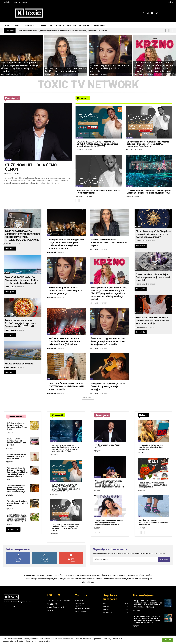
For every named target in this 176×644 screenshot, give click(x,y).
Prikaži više (88, 398)
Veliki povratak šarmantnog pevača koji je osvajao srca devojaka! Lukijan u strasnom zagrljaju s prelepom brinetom (63, 31)
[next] (171, 31)
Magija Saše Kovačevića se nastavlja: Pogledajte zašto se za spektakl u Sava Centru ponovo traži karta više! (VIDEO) (65, 448)
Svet (140, 441)
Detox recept (16, 416)
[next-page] (81, 201)
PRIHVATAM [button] (167, 640)
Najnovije (88, 208)
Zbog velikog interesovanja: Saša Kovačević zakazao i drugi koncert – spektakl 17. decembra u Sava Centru (148, 144)
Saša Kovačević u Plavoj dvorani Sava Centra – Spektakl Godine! (98, 192)
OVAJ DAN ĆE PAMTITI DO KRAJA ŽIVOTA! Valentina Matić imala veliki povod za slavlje (66, 386)
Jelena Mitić (5, 74)
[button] (157, 13)
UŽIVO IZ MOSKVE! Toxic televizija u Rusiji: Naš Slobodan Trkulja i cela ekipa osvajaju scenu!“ (149, 192)
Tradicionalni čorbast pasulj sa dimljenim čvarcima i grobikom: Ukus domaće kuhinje (16, 489)
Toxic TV (100, 579)
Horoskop (165, 208)
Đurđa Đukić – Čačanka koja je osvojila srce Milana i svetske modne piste (151, 447)
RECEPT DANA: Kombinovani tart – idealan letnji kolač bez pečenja (17, 442)
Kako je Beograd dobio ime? (19, 364)
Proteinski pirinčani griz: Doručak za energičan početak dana (17, 456)
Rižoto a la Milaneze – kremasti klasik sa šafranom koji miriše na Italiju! (17, 426)
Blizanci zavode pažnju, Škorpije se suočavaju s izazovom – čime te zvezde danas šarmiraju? (153, 234)
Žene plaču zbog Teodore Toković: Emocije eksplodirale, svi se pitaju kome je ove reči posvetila (108, 341)
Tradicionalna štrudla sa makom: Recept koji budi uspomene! (17, 503)
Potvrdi (164, 559)
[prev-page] (77, 201)
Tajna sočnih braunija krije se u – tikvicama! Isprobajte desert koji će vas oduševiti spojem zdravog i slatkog (17, 472)
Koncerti (83, 98)
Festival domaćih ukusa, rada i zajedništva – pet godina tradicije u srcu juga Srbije (153, 485)
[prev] (167, 31)
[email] (125, 559)
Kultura (10, 208)
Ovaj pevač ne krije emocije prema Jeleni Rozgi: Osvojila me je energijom (108, 386)
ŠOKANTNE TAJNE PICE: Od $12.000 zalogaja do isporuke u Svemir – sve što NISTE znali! (20, 323)
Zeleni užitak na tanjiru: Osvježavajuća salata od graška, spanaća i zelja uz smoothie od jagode (17, 518)
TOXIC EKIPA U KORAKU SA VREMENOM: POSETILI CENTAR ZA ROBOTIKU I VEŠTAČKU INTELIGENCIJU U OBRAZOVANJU (22, 236)
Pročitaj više (10, 249)
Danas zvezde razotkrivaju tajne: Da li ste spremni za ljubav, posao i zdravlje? (153, 277)
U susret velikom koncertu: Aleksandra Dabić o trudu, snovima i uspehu (109, 243)
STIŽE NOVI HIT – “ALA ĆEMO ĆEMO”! (31, 167)
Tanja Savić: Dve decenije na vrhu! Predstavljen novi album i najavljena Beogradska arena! (109, 522)
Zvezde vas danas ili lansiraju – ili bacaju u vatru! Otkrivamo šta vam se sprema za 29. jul (153, 321)
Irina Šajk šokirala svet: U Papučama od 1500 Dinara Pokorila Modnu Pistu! (153, 522)
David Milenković (10, 287)
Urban (140, 479)
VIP (49, 235)
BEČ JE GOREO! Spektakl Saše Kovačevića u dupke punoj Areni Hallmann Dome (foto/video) (64, 341)
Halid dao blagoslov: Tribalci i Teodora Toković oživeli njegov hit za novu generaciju (66, 291)
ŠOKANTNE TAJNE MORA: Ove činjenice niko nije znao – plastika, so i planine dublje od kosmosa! (22, 280)
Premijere (12, 98)
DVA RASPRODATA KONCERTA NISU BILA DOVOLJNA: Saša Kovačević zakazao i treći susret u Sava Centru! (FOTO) (97, 144)
